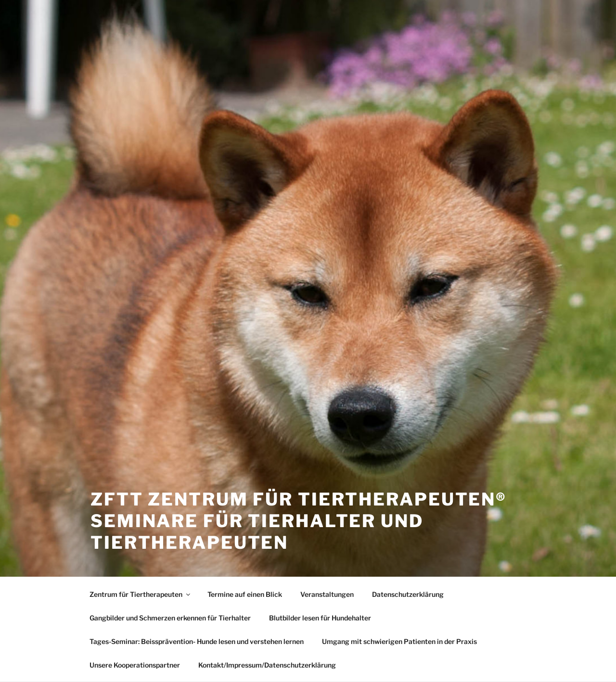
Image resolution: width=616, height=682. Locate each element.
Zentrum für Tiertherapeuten (141, 594)
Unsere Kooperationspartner (135, 665)
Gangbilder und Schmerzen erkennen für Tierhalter (170, 618)
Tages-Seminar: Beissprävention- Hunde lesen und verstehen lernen (197, 641)
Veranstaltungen (327, 594)
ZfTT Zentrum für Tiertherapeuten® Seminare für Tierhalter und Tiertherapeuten (299, 521)
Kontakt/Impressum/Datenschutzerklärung (267, 665)
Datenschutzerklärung (408, 594)
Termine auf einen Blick (245, 594)
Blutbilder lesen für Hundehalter (320, 618)
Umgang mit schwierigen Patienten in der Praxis (399, 641)
